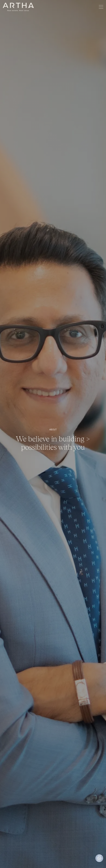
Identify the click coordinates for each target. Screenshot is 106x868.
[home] (18, 7)
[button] (101, 7)
